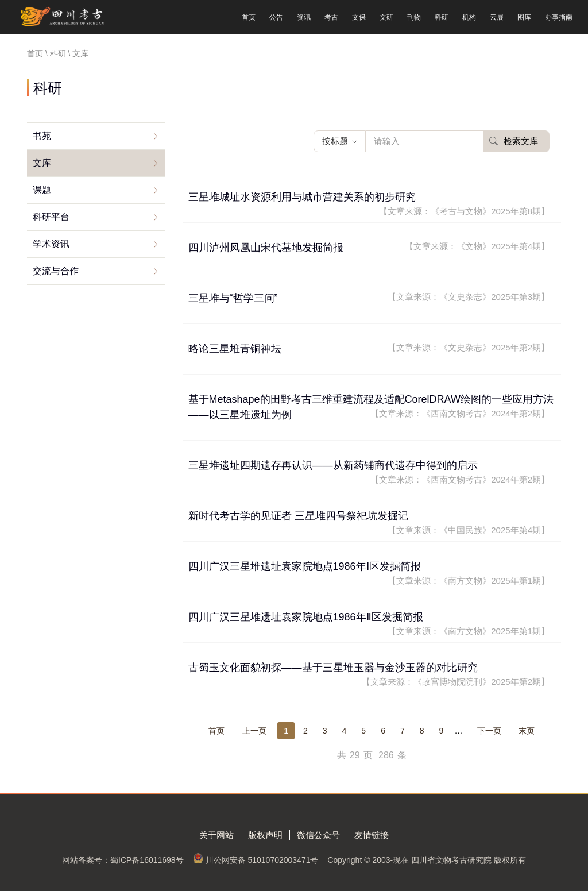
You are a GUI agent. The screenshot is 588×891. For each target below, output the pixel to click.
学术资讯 (51, 244)
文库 (42, 163)
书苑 (42, 136)
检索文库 (514, 141)
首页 (249, 17)
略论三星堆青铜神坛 (369, 348)
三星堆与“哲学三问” (369, 297)
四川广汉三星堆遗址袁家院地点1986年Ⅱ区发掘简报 (369, 625)
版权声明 (265, 835)
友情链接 (372, 835)
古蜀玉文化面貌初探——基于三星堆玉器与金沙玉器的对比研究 (369, 675)
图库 (524, 17)
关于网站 (216, 835)
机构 (469, 17)
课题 (42, 190)
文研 (386, 17)
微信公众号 (318, 835)
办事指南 (559, 17)
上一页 (254, 731)
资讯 (304, 17)
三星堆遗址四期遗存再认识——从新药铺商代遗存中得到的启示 (369, 473)
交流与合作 (56, 271)
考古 (331, 17)
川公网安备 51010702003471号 (262, 860)
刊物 (414, 17)
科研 (442, 17)
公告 (276, 17)
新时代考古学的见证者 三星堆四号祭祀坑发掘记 (369, 524)
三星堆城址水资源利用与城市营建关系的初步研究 (369, 205)
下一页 (489, 731)
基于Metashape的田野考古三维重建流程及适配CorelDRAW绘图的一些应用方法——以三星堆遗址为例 (371, 407)
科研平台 (51, 217)
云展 (497, 17)
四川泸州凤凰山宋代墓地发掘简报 (369, 247)
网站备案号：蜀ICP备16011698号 (123, 860)
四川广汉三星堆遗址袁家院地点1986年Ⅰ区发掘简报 (369, 574)
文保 (359, 17)
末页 (527, 731)
